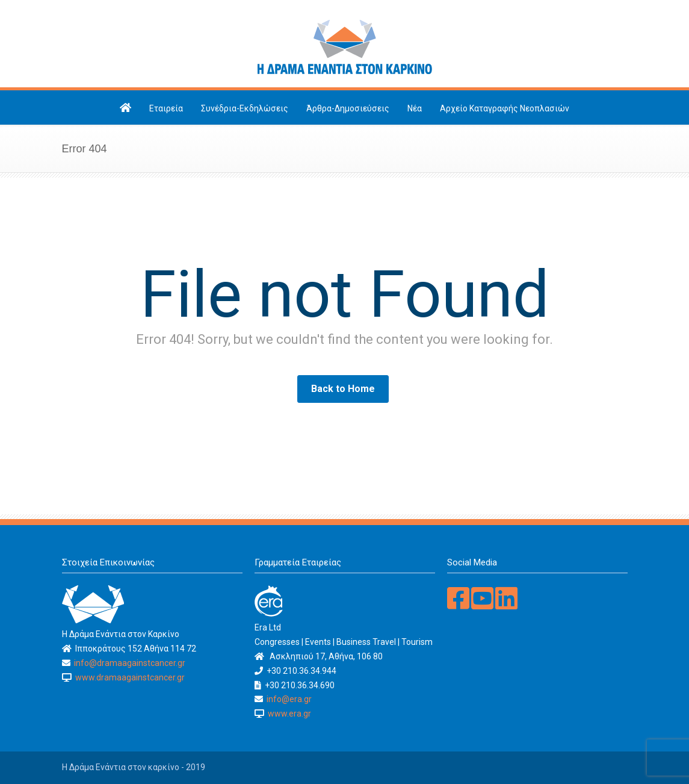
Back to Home (343, 389)
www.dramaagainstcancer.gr (128, 677)
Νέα (415, 108)
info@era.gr (288, 699)
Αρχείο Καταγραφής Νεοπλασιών (505, 108)
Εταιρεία (166, 108)
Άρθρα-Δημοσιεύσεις (348, 108)
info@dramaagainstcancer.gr (129, 663)
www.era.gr (288, 714)
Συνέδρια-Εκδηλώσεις (245, 108)
